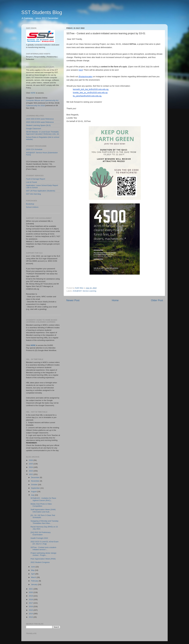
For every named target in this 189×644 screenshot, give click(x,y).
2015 (31, 610)
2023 (31, 471)
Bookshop (30, 204)
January (34, 584)
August (34, 492)
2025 (31, 464)
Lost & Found (31, 182)
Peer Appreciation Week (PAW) (43, 559)
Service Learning (89, 291)
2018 (31, 599)
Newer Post (73, 300)
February (35, 581)
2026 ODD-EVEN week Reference (40, 119)
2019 (31, 596)
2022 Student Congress (40, 562)
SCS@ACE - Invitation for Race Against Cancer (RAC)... (43, 499)
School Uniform (32, 207)
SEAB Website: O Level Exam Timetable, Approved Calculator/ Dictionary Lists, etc (43, 133)
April (33, 574)
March (34, 577)
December (35, 477)
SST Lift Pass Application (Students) (41, 191)
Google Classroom (34, 129)
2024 (31, 467)
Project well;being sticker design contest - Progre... (43, 554)
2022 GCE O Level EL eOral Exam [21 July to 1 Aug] (45, 543)
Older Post (157, 300)
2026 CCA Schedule (34, 149)
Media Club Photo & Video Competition (41, 505)
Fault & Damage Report (36, 179)
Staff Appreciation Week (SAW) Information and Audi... (43, 511)
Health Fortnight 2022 (39, 538)
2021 (31, 589)
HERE (33, 93)
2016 (31, 606)
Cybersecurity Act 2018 (35, 105)
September (36, 488)
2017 (31, 603)
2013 (31, 617)
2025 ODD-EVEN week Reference (40, 122)
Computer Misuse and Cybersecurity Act (42, 100)
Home (115, 300)
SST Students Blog (42, 12)
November (35, 481)
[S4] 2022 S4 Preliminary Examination (41, 533)
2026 (31, 460)
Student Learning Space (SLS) (38, 125)
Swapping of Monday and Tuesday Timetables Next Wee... (44, 522)
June (33, 567)
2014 (31, 614)
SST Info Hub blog (33, 194)
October (34, 485)
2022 (31, 474)
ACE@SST (77, 291)
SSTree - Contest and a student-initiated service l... (44, 548)
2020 (31, 592)
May (33, 570)
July (33, 495)
